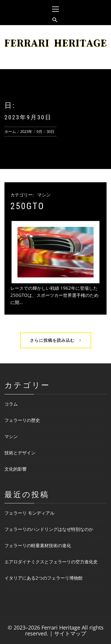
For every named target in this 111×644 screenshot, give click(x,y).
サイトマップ (70, 633)
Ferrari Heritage (61, 627)
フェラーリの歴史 (22, 420)
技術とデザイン (20, 453)
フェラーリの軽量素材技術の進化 (38, 545)
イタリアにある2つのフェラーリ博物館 (44, 578)
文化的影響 (16, 469)
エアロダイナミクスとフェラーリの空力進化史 (51, 562)
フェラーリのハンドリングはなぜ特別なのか (49, 529)
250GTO (27, 206)
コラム (11, 404)
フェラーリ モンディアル (29, 513)
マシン (44, 195)
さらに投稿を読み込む (55, 340)
